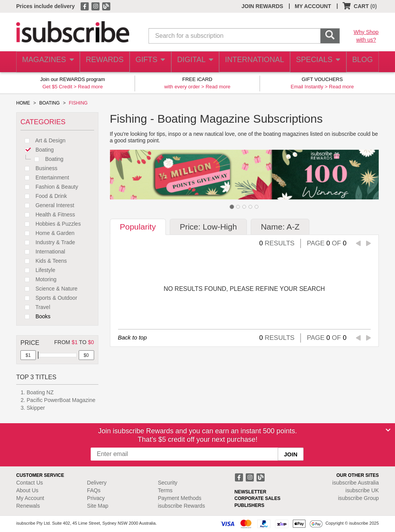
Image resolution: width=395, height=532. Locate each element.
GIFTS (149, 62)
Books (35, 316)
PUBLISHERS (249, 505)
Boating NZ (40, 392)
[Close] (388, 430)
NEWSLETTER (251, 492)
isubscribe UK (362, 490)
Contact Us (30, 483)
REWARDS (103, 62)
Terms (165, 490)
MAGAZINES (47, 62)
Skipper (36, 408)
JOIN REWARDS (262, 6)
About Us (27, 490)
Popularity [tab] (138, 227)
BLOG (361, 62)
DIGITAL (196, 62)
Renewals (28, 506)
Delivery (97, 483)
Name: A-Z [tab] (280, 227)
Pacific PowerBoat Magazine (61, 400)
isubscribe (355, 483)
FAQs (94, 490)
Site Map (98, 506)
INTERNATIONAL (254, 62)
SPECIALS (315, 62)
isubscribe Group (358, 498)
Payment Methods (180, 498)
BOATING (50, 103)
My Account (30, 498)
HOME (23, 103)
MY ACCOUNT (313, 6)
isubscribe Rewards (181, 506)
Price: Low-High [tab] (208, 227)
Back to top (133, 337)
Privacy (96, 498)
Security (168, 483)
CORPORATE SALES (257, 498)
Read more (90, 87)
